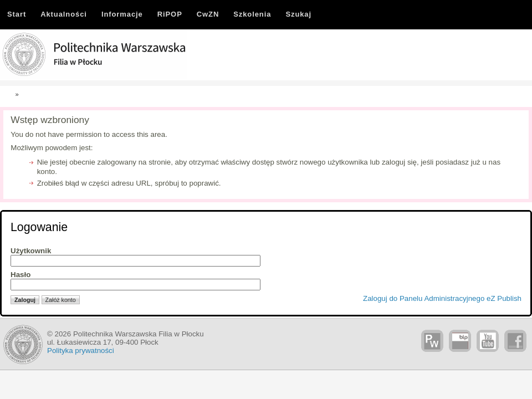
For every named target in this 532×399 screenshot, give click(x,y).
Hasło (21, 275)
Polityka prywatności (81, 351)
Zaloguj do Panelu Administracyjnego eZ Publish (442, 298)
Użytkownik (31, 251)
